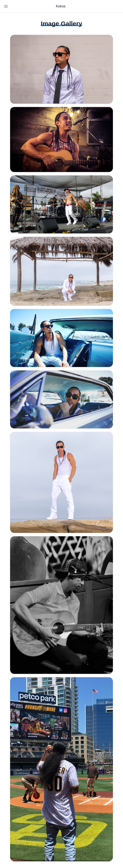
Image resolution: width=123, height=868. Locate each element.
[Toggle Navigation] (6, 6)
